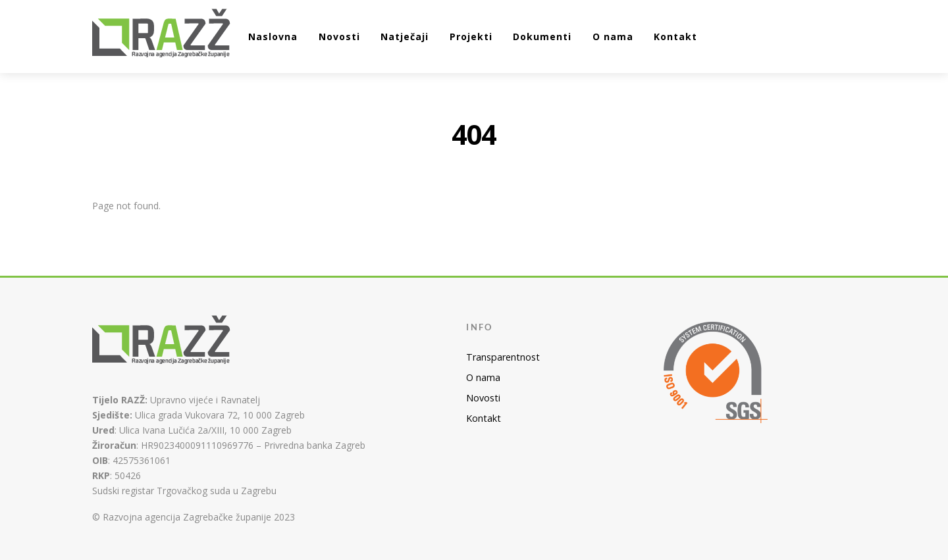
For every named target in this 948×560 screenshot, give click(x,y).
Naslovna (273, 37)
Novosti (339, 37)
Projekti (471, 37)
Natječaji (405, 37)
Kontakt (675, 37)
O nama (613, 37)
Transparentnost (503, 357)
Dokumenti (542, 37)
